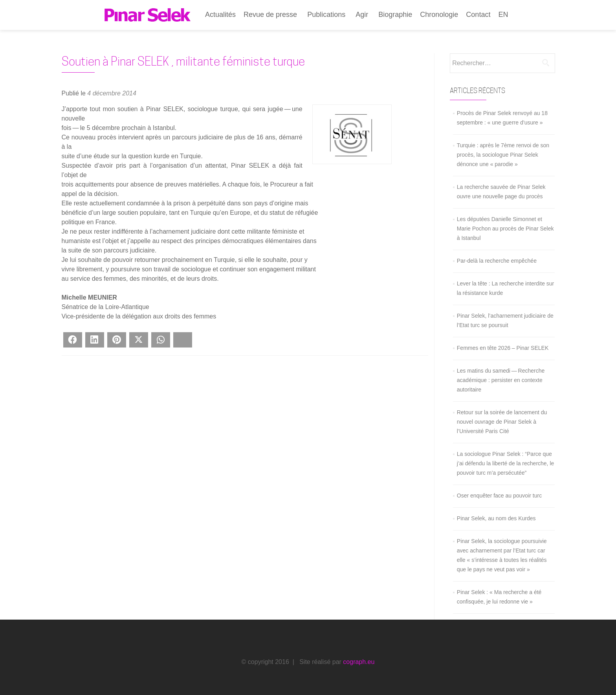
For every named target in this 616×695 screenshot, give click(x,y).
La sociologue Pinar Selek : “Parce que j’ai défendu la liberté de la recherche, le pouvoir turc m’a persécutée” (506, 463)
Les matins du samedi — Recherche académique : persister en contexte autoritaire (501, 380)
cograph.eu (359, 662)
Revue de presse (270, 15)
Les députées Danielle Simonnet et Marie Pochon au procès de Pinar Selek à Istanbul (505, 229)
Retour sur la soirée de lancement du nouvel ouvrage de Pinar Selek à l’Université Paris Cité (502, 422)
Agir (362, 15)
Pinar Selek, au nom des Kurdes (496, 518)
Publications (326, 15)
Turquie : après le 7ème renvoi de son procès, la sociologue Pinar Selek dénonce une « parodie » (503, 155)
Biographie (395, 15)
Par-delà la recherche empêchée (497, 261)
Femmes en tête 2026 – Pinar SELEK (503, 348)
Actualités (220, 15)
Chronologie (439, 15)
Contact (478, 15)
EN (503, 15)
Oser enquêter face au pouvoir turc (499, 496)
